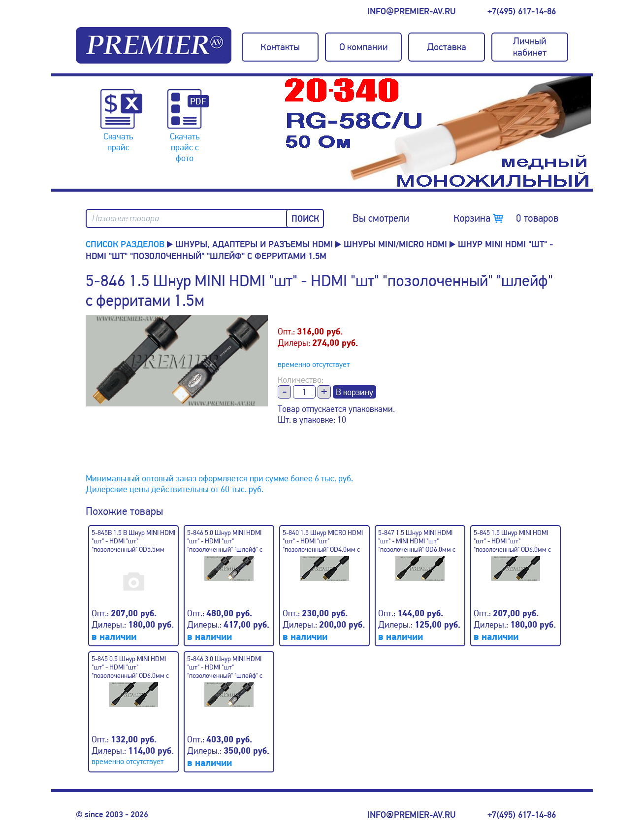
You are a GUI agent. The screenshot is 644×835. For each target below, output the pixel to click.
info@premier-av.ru (411, 11)
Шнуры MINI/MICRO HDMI (395, 244)
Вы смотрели (381, 218)
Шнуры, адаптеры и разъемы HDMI (254, 244)
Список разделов (125, 244)
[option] (438, 133)
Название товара (126, 218)
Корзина (506, 218)
